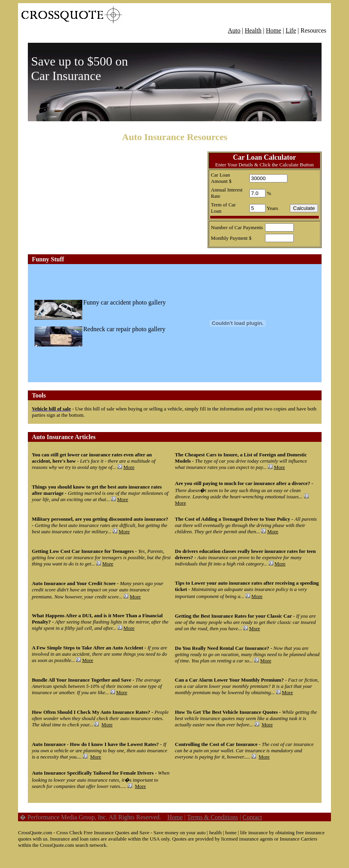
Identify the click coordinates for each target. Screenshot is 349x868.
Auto (234, 30)
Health (253, 30)
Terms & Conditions (213, 817)
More (129, 467)
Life (291, 30)
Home (274, 30)
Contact (252, 817)
